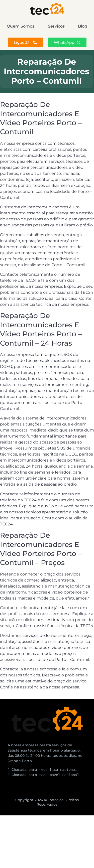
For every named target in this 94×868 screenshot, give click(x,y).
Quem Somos (21, 26)
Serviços (56, 26)
